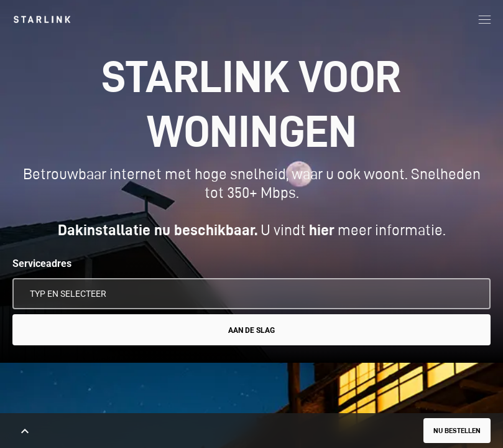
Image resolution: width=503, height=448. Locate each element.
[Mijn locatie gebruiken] (473, 294)
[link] (42, 19)
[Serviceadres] (251, 294)
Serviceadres (42, 264)
